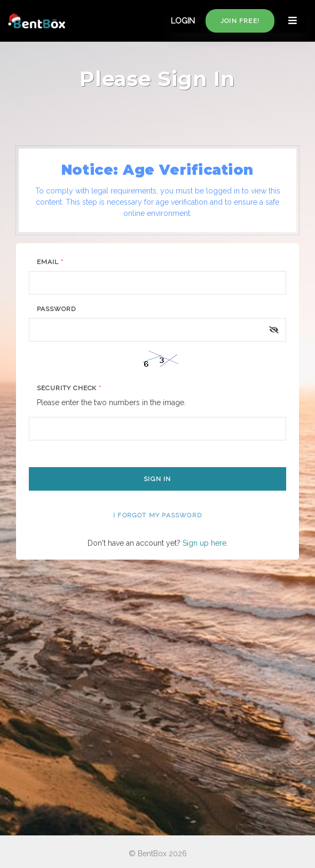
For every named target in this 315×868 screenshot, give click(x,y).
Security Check (69, 388)
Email (50, 262)
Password (56, 309)
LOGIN (183, 21)
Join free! (240, 21)
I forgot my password (157, 515)
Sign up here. (205, 543)
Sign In (157, 479)
